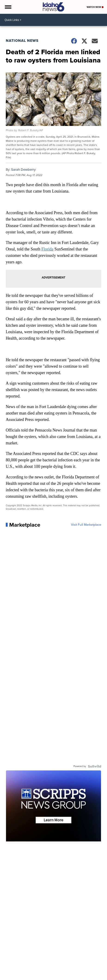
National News (22, 41)
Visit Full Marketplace (86, 525)
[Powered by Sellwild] (95, 766)
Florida (47, 249)
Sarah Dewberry (23, 170)
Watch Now (95, 7)
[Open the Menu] (8, 7)
